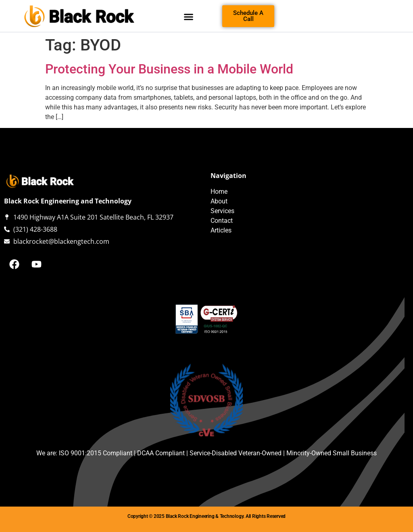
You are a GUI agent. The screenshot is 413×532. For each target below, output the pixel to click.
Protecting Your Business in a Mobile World (169, 69)
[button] (189, 17)
